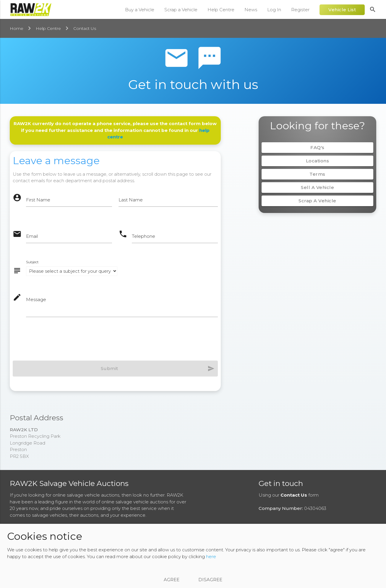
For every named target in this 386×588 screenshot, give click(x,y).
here (211, 556)
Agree (172, 580)
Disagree (210, 580)
